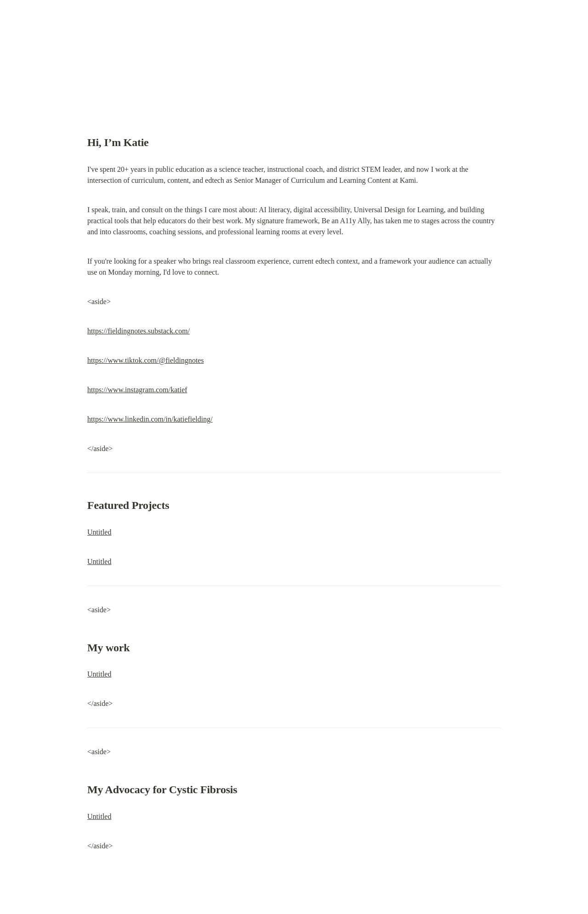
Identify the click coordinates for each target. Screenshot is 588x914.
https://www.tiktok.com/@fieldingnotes (146, 360)
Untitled (99, 532)
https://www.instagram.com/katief (137, 390)
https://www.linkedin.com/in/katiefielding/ (150, 419)
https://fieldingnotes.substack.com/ (139, 331)
